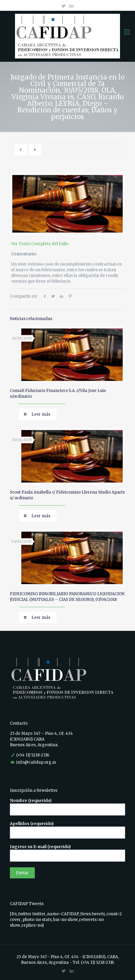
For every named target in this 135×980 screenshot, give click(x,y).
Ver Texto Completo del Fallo (40, 244)
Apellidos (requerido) (67, 830)
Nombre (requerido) (67, 807)
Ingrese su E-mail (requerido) (67, 853)
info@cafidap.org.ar (36, 762)
